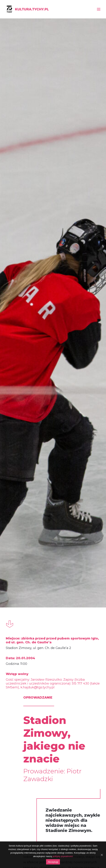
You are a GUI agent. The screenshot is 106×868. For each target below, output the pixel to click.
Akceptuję (53, 862)
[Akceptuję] (102, 855)
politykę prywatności (63, 856)
